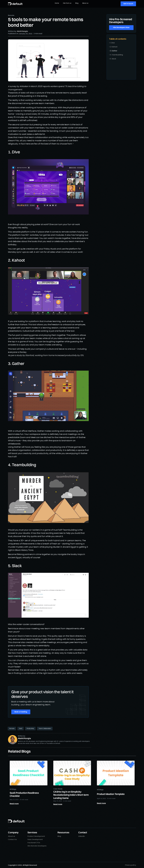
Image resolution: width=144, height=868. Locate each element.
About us (85, 3)
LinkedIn (81, 836)
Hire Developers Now (121, 28)
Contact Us (12, 839)
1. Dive (112, 43)
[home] (15, 4)
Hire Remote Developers (37, 846)
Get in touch (128, 4)
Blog (77, 3)
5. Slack (113, 59)
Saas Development (35, 839)
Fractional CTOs (34, 843)
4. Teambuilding (116, 55)
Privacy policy (130, 865)
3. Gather (114, 51)
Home (57, 3)
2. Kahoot (114, 47)
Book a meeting (21, 712)
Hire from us (67, 3)
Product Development (36, 836)
